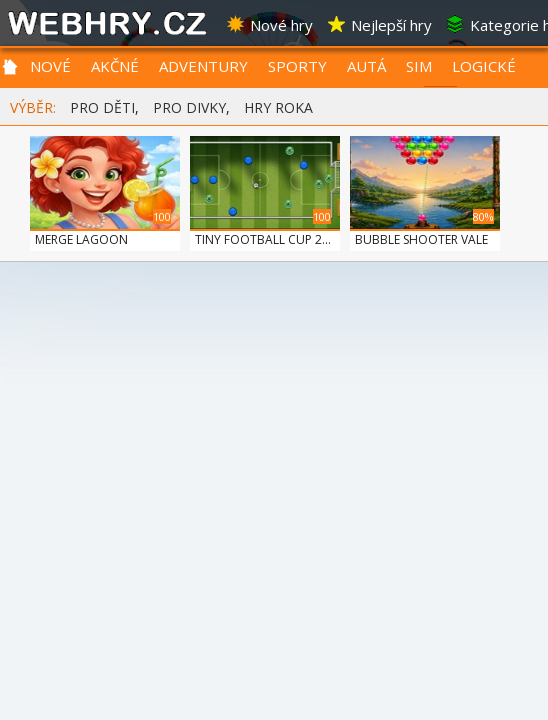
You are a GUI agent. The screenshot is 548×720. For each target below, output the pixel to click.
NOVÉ (50, 66)
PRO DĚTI (102, 107)
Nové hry (269, 25)
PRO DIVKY (189, 107)
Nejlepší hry (379, 25)
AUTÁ (366, 66)
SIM (419, 66)
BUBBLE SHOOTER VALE (421, 239)
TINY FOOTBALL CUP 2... (263, 239)
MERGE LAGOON (81, 239)
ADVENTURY (203, 66)
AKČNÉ (115, 66)
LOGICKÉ (484, 66)
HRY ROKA (278, 107)
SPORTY (297, 66)
